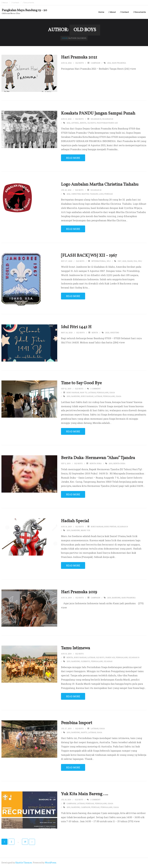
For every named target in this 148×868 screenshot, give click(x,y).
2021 (109, 63)
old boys (92, 123)
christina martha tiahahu (85, 194)
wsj (109, 262)
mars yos (85, 531)
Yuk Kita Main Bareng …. (84, 795)
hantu (84, 733)
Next (32, 843)
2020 (124, 262)
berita (83, 123)
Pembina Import (77, 724)
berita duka (96, 464)
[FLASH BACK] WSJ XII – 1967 (89, 256)
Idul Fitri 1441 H (76, 328)
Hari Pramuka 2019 (79, 593)
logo (101, 194)
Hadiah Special (75, 522)
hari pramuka (119, 63)
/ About (5, 3)
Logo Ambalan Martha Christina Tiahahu (100, 185)
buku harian (73, 393)
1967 (120, 262)
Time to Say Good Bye (81, 384)
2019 (69, 397)
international (99, 262)
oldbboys (85, 662)
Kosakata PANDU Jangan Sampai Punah (98, 114)
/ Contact (15, 3)
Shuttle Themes (24, 863)
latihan (92, 393)
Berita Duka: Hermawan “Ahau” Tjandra (98, 459)
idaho (130, 262)
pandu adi (110, 658)
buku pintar (110, 527)
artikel (75, 123)
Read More (73, 159)
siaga (112, 393)
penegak (108, 194)
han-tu (83, 393)
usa (135, 262)
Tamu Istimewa (76, 649)
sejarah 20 (108, 120)
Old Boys (80, 63)
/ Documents (28, 3)
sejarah (108, 662)
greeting (115, 333)
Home (101, 12)
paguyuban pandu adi (107, 123)
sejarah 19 (96, 120)
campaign (95, 63)
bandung (76, 397)
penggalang (103, 393)
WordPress (51, 863)
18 (25, 842)
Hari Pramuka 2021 (79, 58)
